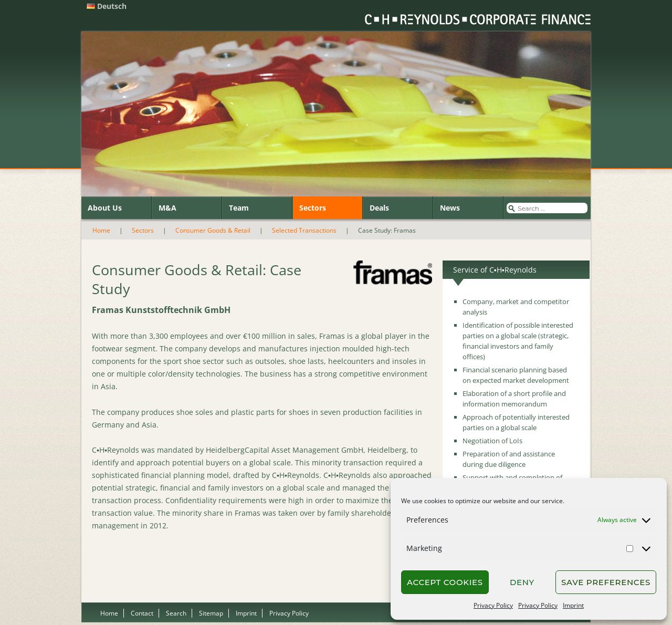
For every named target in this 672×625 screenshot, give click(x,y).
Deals (379, 208)
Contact (142, 613)
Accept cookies (445, 582)
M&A (167, 208)
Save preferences (606, 582)
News (450, 208)
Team (239, 208)
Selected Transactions (304, 230)
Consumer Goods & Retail (213, 230)
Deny (522, 582)
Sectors (313, 208)
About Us (105, 208)
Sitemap (211, 613)
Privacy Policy (493, 605)
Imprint (573, 605)
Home (101, 230)
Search (176, 613)
